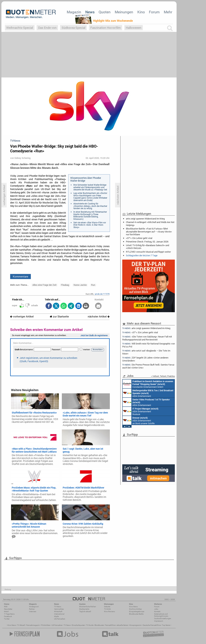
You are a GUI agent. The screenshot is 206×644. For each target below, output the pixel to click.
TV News (67, 625)
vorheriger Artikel (22, 316)
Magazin (74, 12)
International (59, 614)
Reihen (32, 609)
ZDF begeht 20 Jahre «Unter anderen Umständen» (145, 359)
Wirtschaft (58, 611)
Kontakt (157, 611)
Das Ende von (47, 28)
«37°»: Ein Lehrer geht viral (139, 238)
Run (93, 285)
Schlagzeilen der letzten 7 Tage (142, 255)
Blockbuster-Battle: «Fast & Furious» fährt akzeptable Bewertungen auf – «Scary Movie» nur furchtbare (149, 231)
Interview (33, 611)
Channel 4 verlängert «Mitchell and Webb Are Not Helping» (150, 223)
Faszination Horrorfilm (106, 28)
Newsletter (8, 609)
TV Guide (90, 625)
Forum (154, 12)
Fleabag (65, 285)
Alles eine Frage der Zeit (44, 285)
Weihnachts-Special (20, 28)
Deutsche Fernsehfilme (152, 625)
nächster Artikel (99, 316)
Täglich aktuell (85, 611)
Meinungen (124, 12)
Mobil (6, 611)
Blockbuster (99, 625)
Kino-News (133, 607)
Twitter (7, 619)
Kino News (12, 625)
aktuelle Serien (122, 625)
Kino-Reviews (109, 611)
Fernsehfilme (110, 625)
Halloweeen (134, 28)
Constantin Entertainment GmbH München (148, 384)
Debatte (107, 607)
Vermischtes (59, 609)
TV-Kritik (107, 609)
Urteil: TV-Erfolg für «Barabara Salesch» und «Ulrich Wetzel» (147, 247)
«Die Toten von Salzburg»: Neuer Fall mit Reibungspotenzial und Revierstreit (147, 338)
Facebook (8, 616)
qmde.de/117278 (102, 294)
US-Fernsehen (60, 619)
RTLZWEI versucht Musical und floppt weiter (148, 252)
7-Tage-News (9, 614)
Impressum (159, 621)
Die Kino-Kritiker (135, 609)
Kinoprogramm (135, 625)
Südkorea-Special (73, 28)
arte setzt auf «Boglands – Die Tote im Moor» (146, 352)
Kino (141, 12)
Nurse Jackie (80, 285)
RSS (6, 607)
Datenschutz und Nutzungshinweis (161, 615)
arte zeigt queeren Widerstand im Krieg (145, 219)
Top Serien (166, 625)
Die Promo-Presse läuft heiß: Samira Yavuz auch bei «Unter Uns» (148, 366)
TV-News (58, 607)
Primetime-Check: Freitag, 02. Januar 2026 (147, 242)
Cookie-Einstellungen (163, 618)
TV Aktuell (21, 625)
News (90, 12)
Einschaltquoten (78, 625)
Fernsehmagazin (33, 625)
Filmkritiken (46, 625)
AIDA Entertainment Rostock (140, 411)
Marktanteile (84, 609)
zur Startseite (59, 316)
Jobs (156, 609)
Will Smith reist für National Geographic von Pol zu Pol (149, 345)
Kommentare (20, 276)
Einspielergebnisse (137, 611)
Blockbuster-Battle (136, 614)
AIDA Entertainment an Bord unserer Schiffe (148, 393)
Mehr (168, 12)
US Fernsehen (57, 625)
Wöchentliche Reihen (88, 607)
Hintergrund (34, 607)
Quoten (105, 12)
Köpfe (56, 616)
